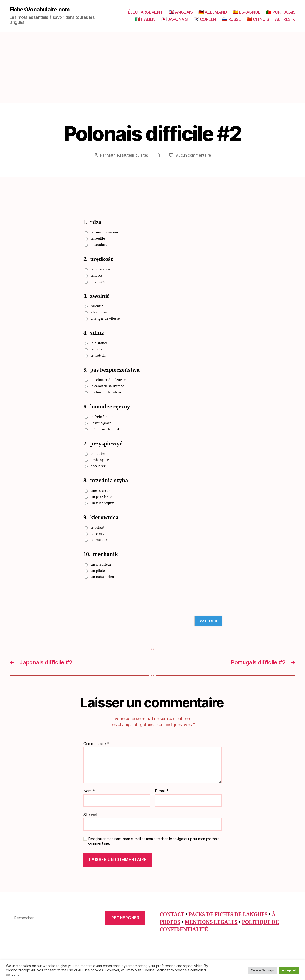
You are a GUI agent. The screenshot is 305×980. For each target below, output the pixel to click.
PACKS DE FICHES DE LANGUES (228, 915)
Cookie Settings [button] (262, 970)
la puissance (100, 269)
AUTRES (283, 19)
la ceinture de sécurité (108, 380)
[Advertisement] (152, 67)
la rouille (98, 239)
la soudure (99, 245)
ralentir (97, 306)
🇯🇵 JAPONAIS (175, 19)
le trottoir (98, 356)
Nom (89, 791)
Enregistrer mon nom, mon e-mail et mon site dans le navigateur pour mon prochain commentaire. (154, 841)
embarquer (100, 460)
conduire (98, 454)
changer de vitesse (105, 319)
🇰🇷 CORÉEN (205, 19)
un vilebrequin (103, 503)
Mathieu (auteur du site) (128, 155)
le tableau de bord (105, 429)
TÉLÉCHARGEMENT (144, 12)
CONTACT (172, 915)
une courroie (101, 491)
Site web (91, 815)
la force (97, 276)
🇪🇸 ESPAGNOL (247, 12)
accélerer (98, 466)
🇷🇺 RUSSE (231, 19)
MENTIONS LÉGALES (211, 922)
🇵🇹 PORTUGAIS (281, 12)
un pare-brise (101, 497)
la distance (99, 343)
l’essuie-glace (101, 423)
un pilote (98, 571)
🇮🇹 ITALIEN (145, 19)
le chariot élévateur (106, 392)
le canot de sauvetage (107, 386)
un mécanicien (102, 577)
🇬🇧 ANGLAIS (181, 12)
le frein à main (102, 417)
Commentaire (96, 744)
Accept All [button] (289, 970)
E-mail (162, 791)
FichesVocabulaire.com (40, 10)
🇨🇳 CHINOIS (258, 19)
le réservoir (100, 534)
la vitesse (98, 282)
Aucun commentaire (193, 155)
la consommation (104, 232)
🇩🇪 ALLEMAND (213, 12)
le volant (98, 527)
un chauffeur (101, 564)
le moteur (98, 349)
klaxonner (99, 312)
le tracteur (99, 540)
